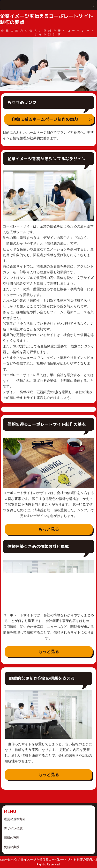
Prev (7, 64)
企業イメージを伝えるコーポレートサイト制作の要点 (47, 19)
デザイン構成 (13, 828)
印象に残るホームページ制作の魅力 (45, 119)
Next (90, 64)
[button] (48, 5)
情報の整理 (12, 838)
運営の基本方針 (15, 819)
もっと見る (49, 529)
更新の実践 (12, 847)
